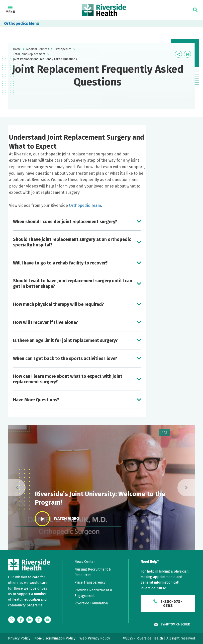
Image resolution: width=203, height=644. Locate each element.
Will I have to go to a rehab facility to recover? (60, 263)
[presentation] (17, 488)
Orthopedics (16, 23)
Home (17, 49)
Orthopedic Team (85, 205)
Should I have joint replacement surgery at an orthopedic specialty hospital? (72, 242)
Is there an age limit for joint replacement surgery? (65, 340)
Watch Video (57, 519)
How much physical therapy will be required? (59, 304)
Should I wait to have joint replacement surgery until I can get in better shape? (73, 284)
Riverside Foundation (91, 603)
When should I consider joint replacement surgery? (65, 222)
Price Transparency (90, 582)
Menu (10, 10)
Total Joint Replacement (29, 54)
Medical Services (38, 49)
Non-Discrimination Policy (55, 638)
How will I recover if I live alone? (45, 322)
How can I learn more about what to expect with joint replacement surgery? (68, 379)
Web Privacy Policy (95, 638)
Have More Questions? (36, 400)
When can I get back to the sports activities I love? (65, 358)
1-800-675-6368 (168, 604)
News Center (85, 562)
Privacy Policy (19, 638)
